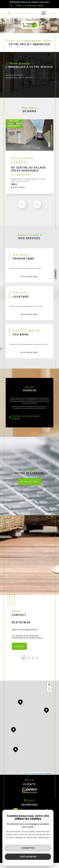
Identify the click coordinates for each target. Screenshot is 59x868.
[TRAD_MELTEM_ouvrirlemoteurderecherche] (9, 13)
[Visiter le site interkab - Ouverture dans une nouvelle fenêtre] (36, 811)
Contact (55, 274)
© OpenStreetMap (36, 773)
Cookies (45, 844)
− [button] (49, 689)
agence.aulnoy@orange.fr (25, 631)
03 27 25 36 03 (21, 624)
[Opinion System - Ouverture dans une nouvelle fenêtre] (30, 790)
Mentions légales (43, 841)
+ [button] (49, 685)
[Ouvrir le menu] (44, 13)
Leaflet (25, 773)
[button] (37, 206)
